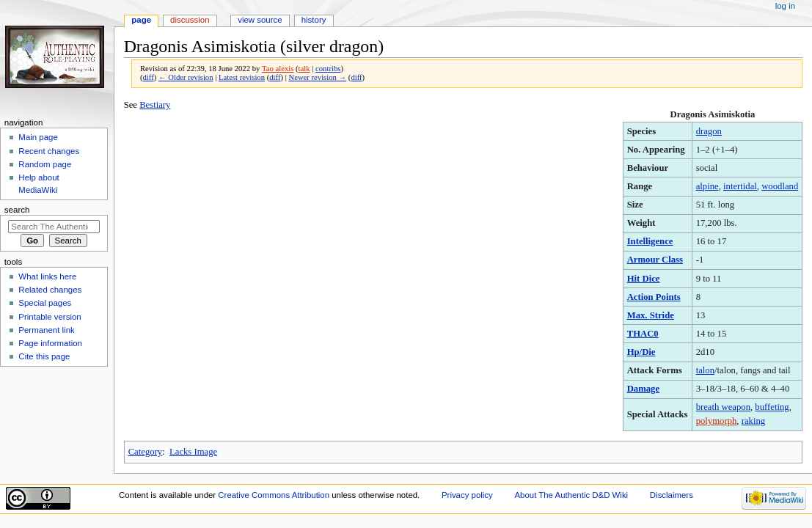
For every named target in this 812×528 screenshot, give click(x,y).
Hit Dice (644, 279)
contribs (328, 69)
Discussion (190, 20)
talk (304, 69)
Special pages (45, 303)
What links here (47, 276)
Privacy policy (467, 495)
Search (17, 210)
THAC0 (643, 334)
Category (146, 452)
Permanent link (46, 330)
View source (260, 20)
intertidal (740, 186)
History (314, 20)
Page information (50, 343)
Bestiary (155, 105)
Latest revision (242, 77)
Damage (643, 389)
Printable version (50, 317)
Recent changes (49, 151)
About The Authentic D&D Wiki (571, 495)
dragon (709, 131)
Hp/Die (641, 352)
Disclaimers (672, 495)
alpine (707, 186)
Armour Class (655, 260)
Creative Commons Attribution (274, 495)
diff (149, 77)
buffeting (772, 407)
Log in (785, 6)
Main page (38, 137)
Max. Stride (651, 315)
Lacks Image (193, 452)
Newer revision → (317, 77)
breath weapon (723, 407)
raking (753, 421)
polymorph (717, 421)
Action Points (654, 297)
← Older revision (186, 77)
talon (705, 370)
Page (141, 20)
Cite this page (44, 356)
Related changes (50, 290)
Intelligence (650, 241)
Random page (45, 164)
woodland (780, 186)
